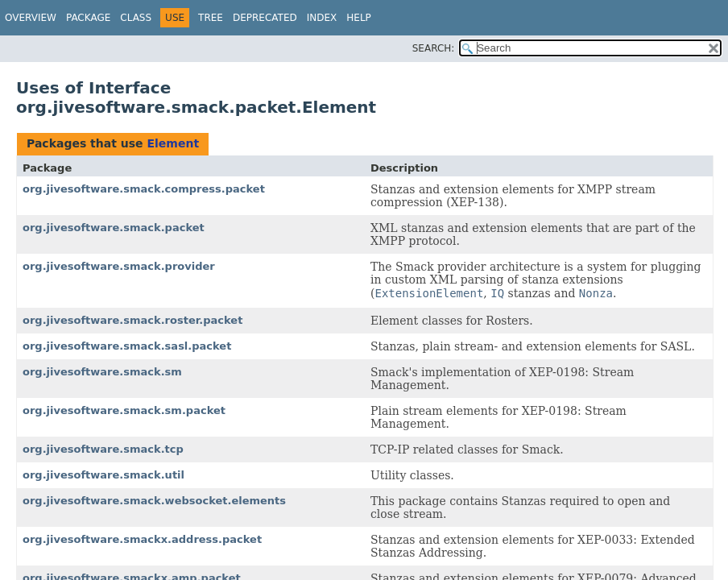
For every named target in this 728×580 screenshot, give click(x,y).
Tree (211, 18)
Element (173, 143)
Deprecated (265, 18)
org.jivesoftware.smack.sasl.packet (127, 346)
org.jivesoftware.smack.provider (119, 266)
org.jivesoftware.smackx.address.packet (142, 539)
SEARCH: (434, 48)
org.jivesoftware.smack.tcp (103, 449)
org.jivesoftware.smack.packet (114, 228)
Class (136, 18)
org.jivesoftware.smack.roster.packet (132, 320)
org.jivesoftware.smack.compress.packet (144, 189)
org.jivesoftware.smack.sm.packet (124, 410)
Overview (31, 18)
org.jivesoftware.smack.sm (102, 372)
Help (359, 18)
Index (322, 18)
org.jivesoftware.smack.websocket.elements (154, 501)
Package (88, 18)
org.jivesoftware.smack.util (103, 475)
